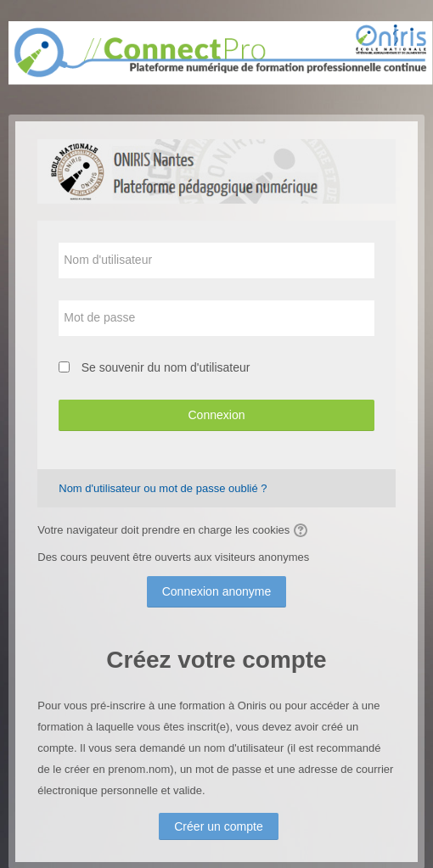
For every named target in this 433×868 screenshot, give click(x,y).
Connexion (216, 415)
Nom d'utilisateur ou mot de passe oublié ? (163, 488)
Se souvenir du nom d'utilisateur (166, 367)
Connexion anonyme (217, 591)
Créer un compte (219, 826)
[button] (303, 530)
